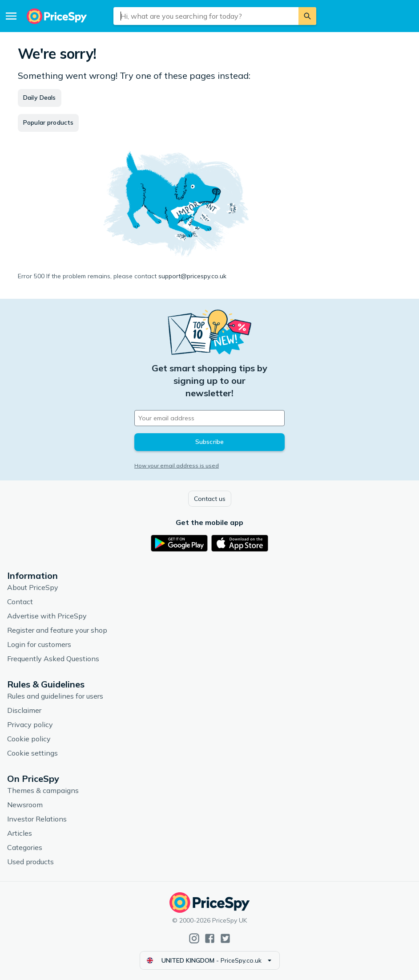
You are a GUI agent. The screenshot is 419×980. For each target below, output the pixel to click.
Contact (20, 602)
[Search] (307, 16)
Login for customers (39, 644)
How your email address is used (177, 466)
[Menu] (11, 16)
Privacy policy (30, 724)
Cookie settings (32, 753)
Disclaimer (24, 710)
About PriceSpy (33, 587)
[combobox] (206, 16)
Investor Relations (37, 819)
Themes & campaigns (43, 790)
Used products (30, 862)
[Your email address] (209, 418)
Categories (25, 847)
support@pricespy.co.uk (192, 276)
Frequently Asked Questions (53, 659)
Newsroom (25, 805)
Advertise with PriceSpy (47, 616)
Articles (20, 833)
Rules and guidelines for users (55, 696)
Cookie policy (29, 739)
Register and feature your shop (57, 630)
